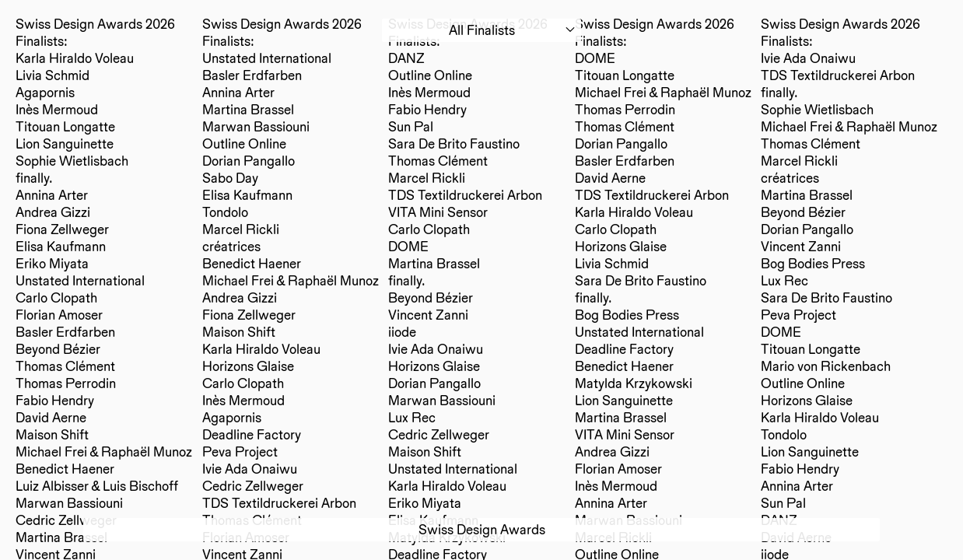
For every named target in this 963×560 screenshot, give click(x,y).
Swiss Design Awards (482, 529)
